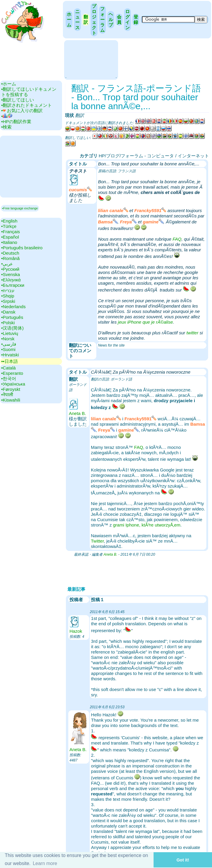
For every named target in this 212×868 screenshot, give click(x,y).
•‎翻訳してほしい (18, 100)
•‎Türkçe (9, 226)
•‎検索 (6, 127)
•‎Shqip (8, 296)
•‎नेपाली (7, 395)
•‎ (7, 116)
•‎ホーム (9, 84)
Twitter (97, 541)
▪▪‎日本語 (10, 361)
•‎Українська (13, 384)
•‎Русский (10, 269)
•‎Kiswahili (11, 400)
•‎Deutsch (10, 253)
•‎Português (12, 317)
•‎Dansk (8, 312)
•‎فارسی (9, 344)
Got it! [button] (183, 860)
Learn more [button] (45, 863)
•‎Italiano (9, 242)
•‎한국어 (9, 379)
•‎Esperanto (12, 373)
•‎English (9, 221)
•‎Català (8, 368)
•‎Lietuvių (10, 333)
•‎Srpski (8, 301)
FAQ (177, 239)
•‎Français (11, 232)
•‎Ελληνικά (11, 280)
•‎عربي (7, 264)
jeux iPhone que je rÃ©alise (145, 322)
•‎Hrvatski (10, 355)
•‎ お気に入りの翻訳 (22, 111)
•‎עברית (8, 290)
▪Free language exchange (20, 208)
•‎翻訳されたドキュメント (27, 105)
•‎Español (10, 237)
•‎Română (10, 258)
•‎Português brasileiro (22, 248)
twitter (192, 333)
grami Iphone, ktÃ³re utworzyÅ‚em (147, 525)
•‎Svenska (11, 274)
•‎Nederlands (13, 307)
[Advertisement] (91, 59)
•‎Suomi (8, 349)
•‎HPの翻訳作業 (16, 122)
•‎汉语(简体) (12, 328)
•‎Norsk (8, 339)
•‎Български (13, 285)
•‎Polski (8, 323)
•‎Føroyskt (11, 389)
